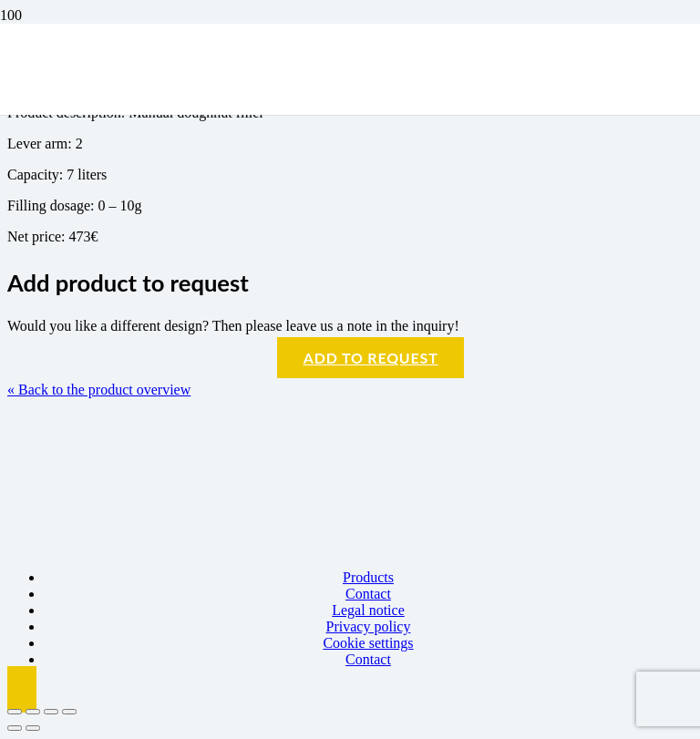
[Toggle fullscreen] (33, 712)
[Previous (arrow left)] (15, 728)
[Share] (51, 712)
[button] (22, 689)
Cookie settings (368, 643)
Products (368, 577)
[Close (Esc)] (69, 712)
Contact (368, 594)
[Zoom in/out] (15, 712)
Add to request (371, 358)
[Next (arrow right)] (33, 728)
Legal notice (368, 610)
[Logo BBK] (159, 201)
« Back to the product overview (99, 390)
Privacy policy (369, 626)
